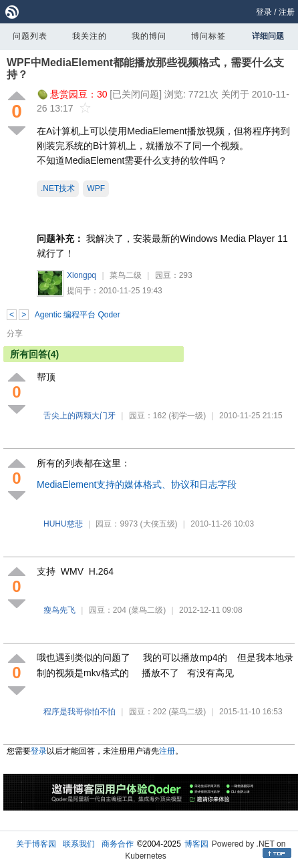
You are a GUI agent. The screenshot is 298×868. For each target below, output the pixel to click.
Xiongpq (82, 275)
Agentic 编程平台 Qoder (78, 315)
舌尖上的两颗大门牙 (80, 416)
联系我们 (79, 844)
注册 (287, 12)
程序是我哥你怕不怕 (80, 712)
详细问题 (268, 36)
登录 (264, 12)
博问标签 (208, 36)
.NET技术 (58, 188)
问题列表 (30, 36)
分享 (15, 333)
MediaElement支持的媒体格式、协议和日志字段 (137, 484)
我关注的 (90, 36)
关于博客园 (36, 844)
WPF (96, 188)
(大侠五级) (159, 524)
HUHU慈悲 (63, 524)
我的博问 (149, 36)
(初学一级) (187, 416)
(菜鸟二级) (147, 610)
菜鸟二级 (126, 275)
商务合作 (118, 844)
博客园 (196, 844)
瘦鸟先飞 (59, 610)
